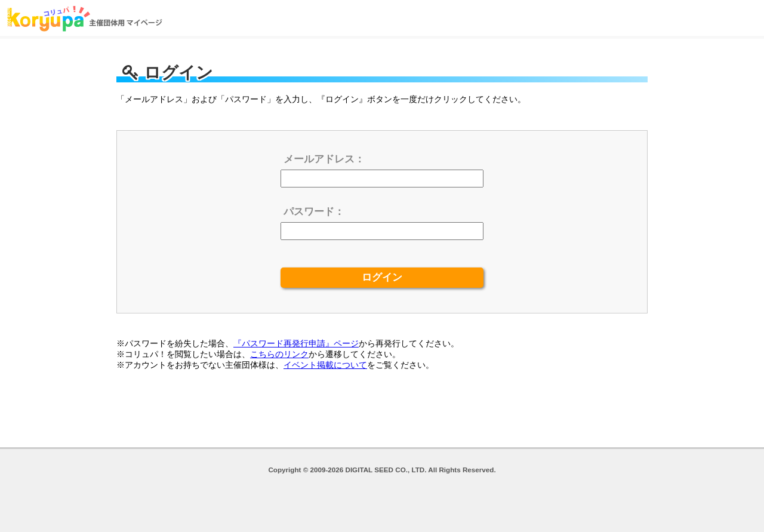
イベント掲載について (325, 365)
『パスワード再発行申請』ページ (296, 343)
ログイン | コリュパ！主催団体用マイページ (85, 18)
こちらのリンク (279, 354)
